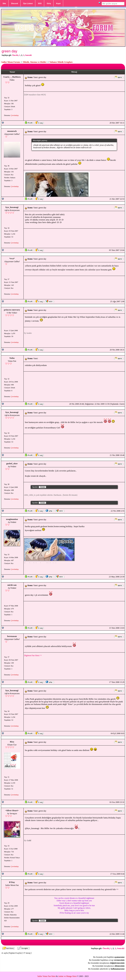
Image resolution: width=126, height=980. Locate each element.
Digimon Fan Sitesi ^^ (33, 655)
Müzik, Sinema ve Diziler (35, 62)
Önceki (15, 55)
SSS (40, 3)
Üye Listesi (28, 3)
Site (4, 3)
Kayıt (58, 3)
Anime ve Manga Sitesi (67, 976)
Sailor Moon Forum (11, 62)
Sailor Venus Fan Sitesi (47, 976)
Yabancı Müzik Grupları (61, 62)
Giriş (49, 3)
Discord (15, 3)
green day (9, 51)
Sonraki (28, 55)
